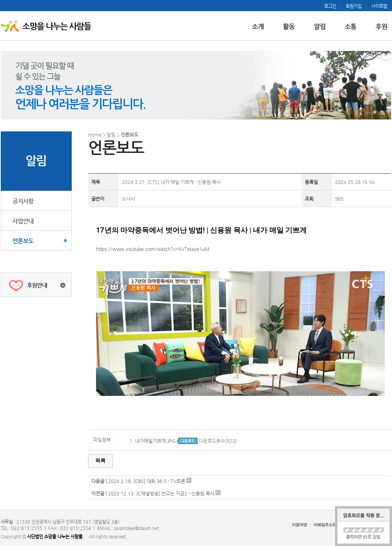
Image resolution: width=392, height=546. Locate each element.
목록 (100, 461)
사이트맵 (379, 6)
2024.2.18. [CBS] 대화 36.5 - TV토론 (147, 481)
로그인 (330, 6)
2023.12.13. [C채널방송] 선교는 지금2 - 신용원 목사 (162, 493)
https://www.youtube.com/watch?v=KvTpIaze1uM (153, 249)
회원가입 (354, 6)
